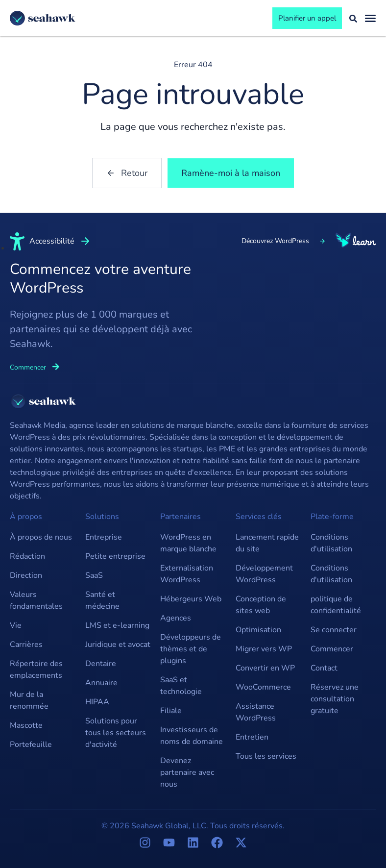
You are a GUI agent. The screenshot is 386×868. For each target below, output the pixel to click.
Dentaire (101, 664)
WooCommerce (263, 687)
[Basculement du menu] (370, 18)
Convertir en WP (265, 668)
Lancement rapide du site (267, 543)
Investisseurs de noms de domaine (192, 736)
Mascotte (26, 725)
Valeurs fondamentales (36, 600)
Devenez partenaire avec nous (187, 772)
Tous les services (266, 756)
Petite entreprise (115, 556)
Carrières (26, 645)
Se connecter (334, 630)
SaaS (94, 575)
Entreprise (104, 537)
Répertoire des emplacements (36, 670)
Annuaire (101, 683)
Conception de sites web (261, 605)
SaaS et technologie (181, 686)
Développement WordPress (264, 574)
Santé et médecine (102, 600)
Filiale (171, 711)
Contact (324, 668)
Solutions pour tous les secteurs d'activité (116, 733)
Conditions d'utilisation (331, 543)
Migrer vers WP (264, 649)
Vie (16, 625)
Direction (26, 575)
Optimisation (258, 630)
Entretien (252, 737)
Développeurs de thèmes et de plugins (191, 649)
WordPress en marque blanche (188, 543)
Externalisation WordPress (187, 574)
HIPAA (97, 702)
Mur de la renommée (29, 700)
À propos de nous (41, 537)
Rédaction (27, 556)
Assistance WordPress (256, 712)
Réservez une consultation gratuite (335, 699)
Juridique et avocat (118, 645)
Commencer (332, 649)
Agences (176, 618)
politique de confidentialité (336, 605)
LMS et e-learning (117, 625)
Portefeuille (31, 744)
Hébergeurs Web (191, 599)
